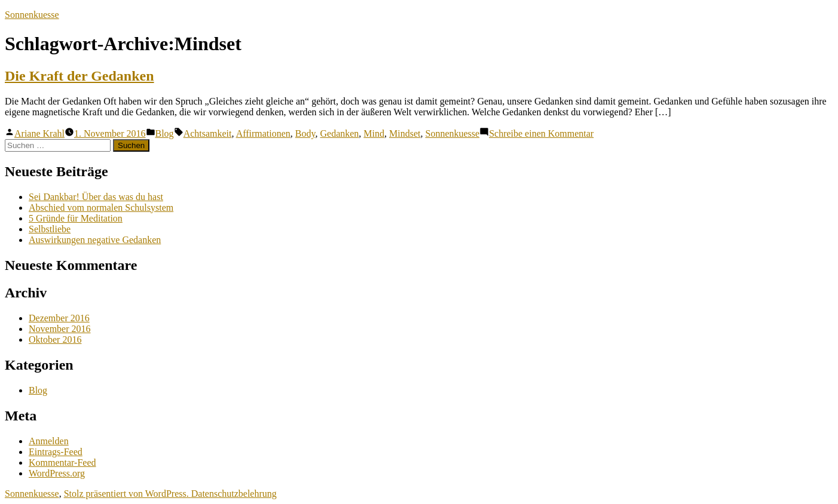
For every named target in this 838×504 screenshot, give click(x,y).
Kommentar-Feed (62, 462)
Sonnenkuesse (32, 15)
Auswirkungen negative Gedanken (95, 240)
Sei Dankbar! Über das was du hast (96, 197)
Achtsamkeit (208, 133)
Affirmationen (263, 133)
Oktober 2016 (55, 339)
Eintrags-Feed (56, 452)
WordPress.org (57, 473)
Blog (165, 133)
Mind (374, 133)
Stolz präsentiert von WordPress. (128, 494)
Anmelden (49, 441)
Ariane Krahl (39, 133)
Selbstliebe (50, 229)
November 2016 (60, 329)
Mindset (405, 133)
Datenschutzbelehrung (234, 494)
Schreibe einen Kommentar (541, 133)
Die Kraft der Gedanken (79, 76)
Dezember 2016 (59, 318)
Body (305, 133)
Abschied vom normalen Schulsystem (101, 208)
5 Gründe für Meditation (76, 218)
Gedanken (340, 133)
